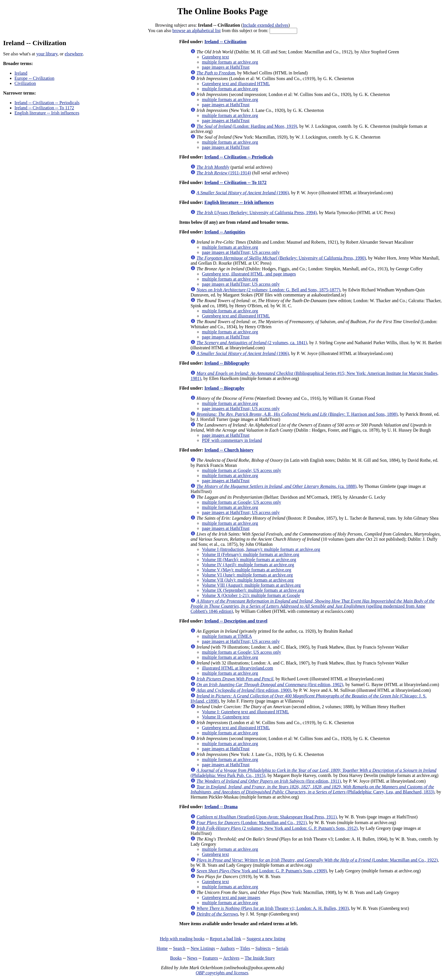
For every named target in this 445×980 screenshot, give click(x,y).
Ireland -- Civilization (225, 42)
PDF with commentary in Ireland (232, 440)
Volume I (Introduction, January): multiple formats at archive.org (261, 549)
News (192, 958)
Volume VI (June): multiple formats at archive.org (247, 575)
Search (179, 948)
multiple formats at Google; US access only (241, 470)
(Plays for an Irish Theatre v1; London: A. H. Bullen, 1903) (273, 908)
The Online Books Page (222, 11)
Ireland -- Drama (221, 807)
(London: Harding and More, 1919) (247, 126)
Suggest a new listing (266, 939)
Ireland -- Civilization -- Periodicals (47, 103)
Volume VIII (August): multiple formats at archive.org (251, 585)
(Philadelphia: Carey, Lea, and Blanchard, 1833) (312, 789)
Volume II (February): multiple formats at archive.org (250, 554)
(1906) (243, 193)
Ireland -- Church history (229, 450)
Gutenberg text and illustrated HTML (236, 84)
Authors (227, 948)
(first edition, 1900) (244, 690)
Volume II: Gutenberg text (226, 717)
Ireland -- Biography (224, 388)
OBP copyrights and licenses (222, 973)
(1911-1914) (224, 173)
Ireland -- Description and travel (236, 621)
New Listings (203, 948)
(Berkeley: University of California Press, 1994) (256, 213)
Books (176, 958)
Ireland (21, 73)
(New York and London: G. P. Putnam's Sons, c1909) (262, 871)
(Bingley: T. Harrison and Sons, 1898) (297, 414)
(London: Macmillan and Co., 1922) (317, 860)
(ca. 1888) (276, 486)
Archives (231, 958)
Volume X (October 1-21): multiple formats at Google (251, 595)
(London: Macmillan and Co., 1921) (251, 823)
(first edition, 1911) (269, 781)
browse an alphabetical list (196, 31)
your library (47, 54)
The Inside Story (260, 958)
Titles (245, 948)
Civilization (25, 83)
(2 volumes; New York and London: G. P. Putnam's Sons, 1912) (277, 828)
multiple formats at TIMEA (227, 636)
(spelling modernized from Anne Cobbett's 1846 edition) (312, 606)
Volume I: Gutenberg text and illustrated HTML (245, 712)
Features (210, 958)
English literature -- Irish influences (47, 113)
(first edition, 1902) (270, 685)
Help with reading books (182, 939)
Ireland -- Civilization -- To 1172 (44, 108)
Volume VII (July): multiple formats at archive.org (248, 580)
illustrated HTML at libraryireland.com (237, 668)
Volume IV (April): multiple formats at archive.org (248, 565)
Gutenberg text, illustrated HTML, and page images (249, 274)
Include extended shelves (265, 25)
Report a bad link (225, 939)
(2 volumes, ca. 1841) (252, 343)
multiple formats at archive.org (230, 62)
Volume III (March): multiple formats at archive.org (249, 560)
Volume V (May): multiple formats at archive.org (246, 570)
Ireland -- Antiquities (225, 232)
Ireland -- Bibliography (227, 363)
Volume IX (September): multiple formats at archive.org (253, 590)
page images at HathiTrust (226, 67)
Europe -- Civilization (34, 78)
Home (162, 948)
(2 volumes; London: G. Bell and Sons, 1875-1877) (268, 290)
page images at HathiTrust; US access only (241, 252)
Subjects (263, 948)
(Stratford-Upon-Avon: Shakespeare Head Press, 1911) (266, 817)
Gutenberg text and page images (231, 898)
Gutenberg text (215, 57)
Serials (282, 948)
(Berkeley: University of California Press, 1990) (281, 258)
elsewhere (74, 54)
